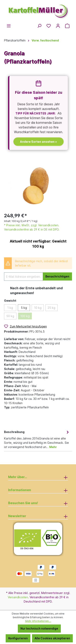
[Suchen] (39, 26)
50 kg (10, 316)
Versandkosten (18, 597)
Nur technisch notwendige (39, 628)
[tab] (37, 439)
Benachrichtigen (57, 276)
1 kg (10, 308)
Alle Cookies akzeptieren (52, 638)
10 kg (38, 308)
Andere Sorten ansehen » (39, 142)
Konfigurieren (18, 638)
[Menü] (9, 26)
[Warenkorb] (67, 26)
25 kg (51, 308)
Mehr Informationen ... (38, 621)
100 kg (25, 316)
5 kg (24, 308)
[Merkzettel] (49, 26)
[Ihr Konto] (58, 26)
